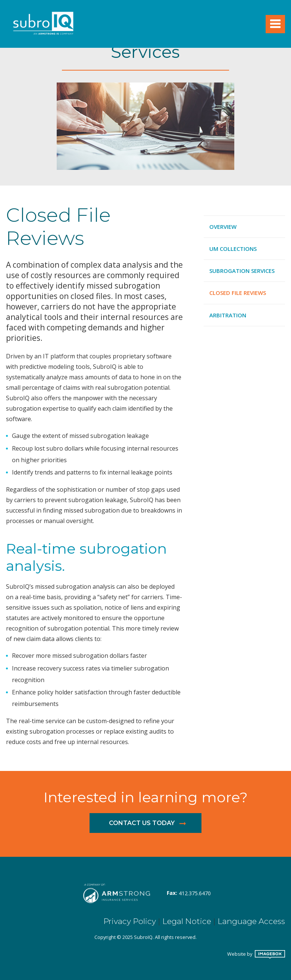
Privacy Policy (130, 921)
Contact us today (142, 823)
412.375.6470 (195, 893)
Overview (223, 227)
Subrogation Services (242, 271)
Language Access (251, 921)
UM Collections (233, 249)
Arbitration (228, 315)
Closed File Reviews (238, 293)
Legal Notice (187, 921)
